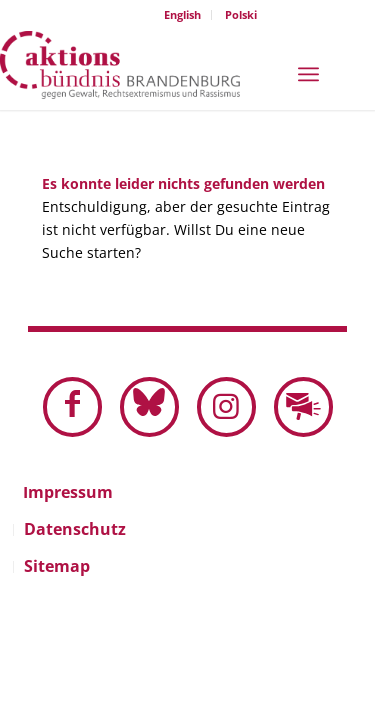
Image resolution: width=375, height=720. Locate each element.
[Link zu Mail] (303, 407)
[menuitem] (183, 15)
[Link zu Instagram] (226, 407)
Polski (241, 14)
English (182, 14)
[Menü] (308, 72)
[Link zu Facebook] (72, 407)
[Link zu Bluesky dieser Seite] (149, 407)
